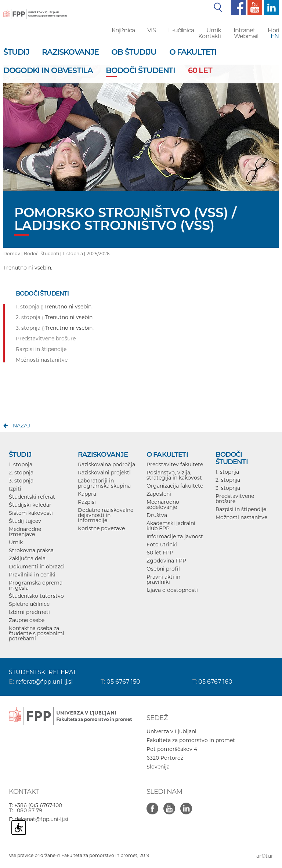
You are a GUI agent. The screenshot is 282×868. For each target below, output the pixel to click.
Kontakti (210, 36)
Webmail (246, 36)
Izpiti (15, 489)
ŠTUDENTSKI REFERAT (42, 672)
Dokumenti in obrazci (37, 567)
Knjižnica (123, 30)
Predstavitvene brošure (235, 499)
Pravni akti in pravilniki (163, 579)
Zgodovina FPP (166, 561)
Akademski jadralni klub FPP (171, 526)
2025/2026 (98, 254)
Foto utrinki (162, 545)
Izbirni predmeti (29, 612)
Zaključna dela (27, 558)
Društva (157, 515)
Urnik (214, 30)
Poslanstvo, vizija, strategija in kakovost (174, 475)
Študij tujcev (25, 521)
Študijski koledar (30, 505)
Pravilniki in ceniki (32, 575)
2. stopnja (21, 473)
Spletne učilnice (29, 604)
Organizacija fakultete (175, 486)
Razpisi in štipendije (241, 509)
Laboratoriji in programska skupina (104, 483)
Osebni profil (163, 569)
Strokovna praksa (31, 550)
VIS (151, 30)
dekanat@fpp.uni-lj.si (41, 819)
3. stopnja (21, 481)
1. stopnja (73, 254)
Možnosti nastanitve (241, 517)
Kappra (87, 494)
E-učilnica (181, 30)
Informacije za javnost (175, 536)
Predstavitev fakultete (175, 464)
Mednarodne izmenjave (25, 532)
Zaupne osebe (27, 620)
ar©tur (265, 856)
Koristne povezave (101, 528)
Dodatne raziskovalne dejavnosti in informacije (106, 515)
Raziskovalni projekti (104, 473)
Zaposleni (159, 494)
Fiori (273, 30)
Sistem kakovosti (31, 513)
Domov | (14, 254)
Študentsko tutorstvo (36, 596)
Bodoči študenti (41, 254)
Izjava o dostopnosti (172, 590)
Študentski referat (32, 497)
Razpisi (87, 502)
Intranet (244, 30)
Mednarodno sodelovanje (163, 504)
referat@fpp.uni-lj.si (44, 682)
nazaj (21, 426)
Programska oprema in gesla (36, 585)
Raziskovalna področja (106, 464)
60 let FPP (160, 553)
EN (275, 36)
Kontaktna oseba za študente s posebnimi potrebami (37, 633)
